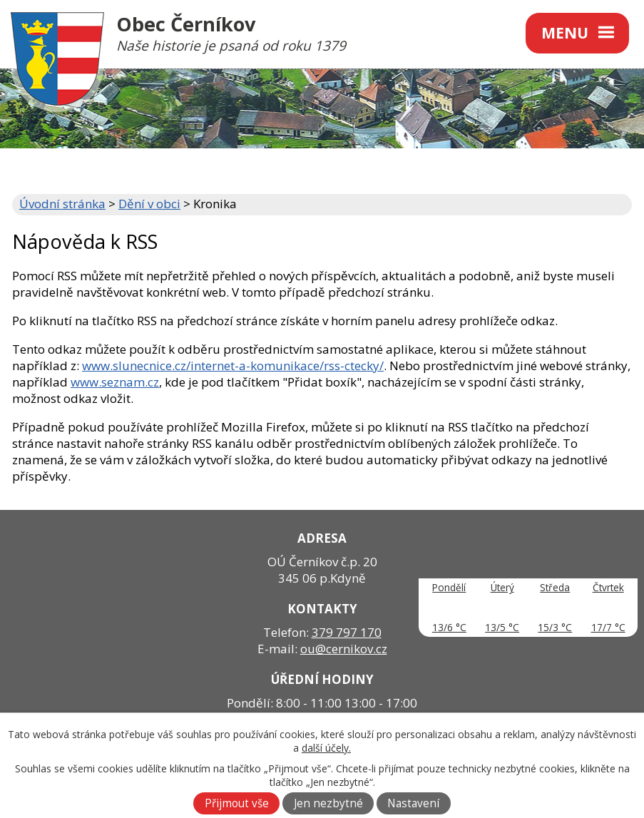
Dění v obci (149, 204)
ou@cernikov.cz (344, 649)
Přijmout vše (237, 803)
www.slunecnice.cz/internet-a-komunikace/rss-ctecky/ (233, 365)
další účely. (326, 748)
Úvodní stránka (62, 204)
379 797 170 (347, 632)
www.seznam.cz (115, 382)
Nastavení (413, 803)
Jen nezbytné (328, 803)
